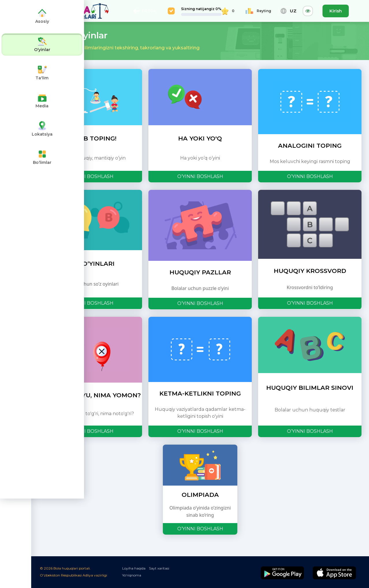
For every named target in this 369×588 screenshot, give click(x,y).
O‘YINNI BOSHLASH (91, 176)
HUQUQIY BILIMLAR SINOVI (310, 388)
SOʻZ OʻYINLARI (90, 264)
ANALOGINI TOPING (310, 146)
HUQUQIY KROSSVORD (310, 271)
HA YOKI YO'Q (200, 138)
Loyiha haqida (134, 568)
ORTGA (144, 11)
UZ (286, 11)
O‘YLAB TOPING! (90, 138)
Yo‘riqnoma (132, 575)
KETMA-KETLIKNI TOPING (200, 393)
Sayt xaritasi (159, 568)
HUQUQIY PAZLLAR (200, 272)
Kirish (336, 11)
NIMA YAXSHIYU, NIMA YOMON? (90, 395)
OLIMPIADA (200, 495)
